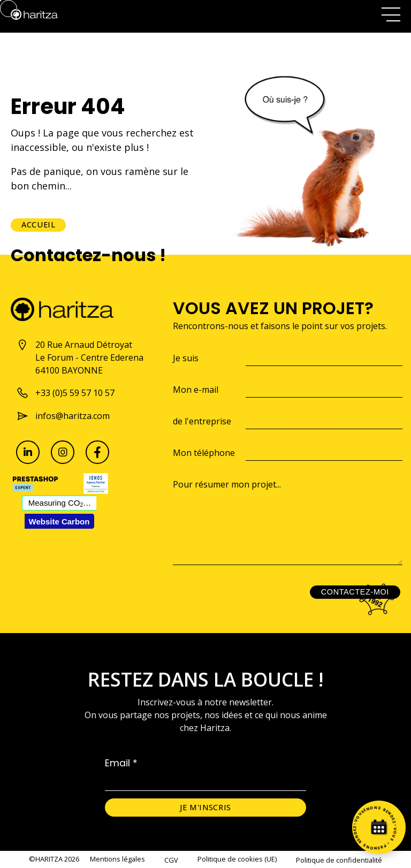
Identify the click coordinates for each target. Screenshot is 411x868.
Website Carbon (59, 521)
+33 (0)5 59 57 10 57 (65, 393)
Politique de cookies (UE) (237, 859)
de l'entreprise (202, 421)
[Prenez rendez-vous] (379, 827)
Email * (121, 763)
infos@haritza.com (63, 416)
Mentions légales (117, 859)
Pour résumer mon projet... (227, 484)
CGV (171, 860)
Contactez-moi (355, 592)
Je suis (186, 358)
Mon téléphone (204, 453)
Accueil (38, 224)
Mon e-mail (196, 390)
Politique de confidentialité (339, 860)
